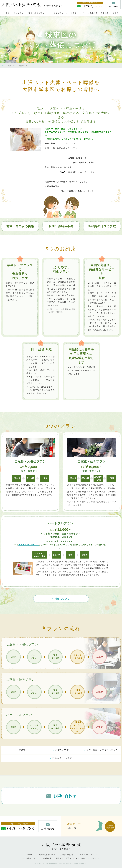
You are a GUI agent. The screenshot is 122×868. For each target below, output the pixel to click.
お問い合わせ (81, 858)
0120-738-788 (92, 6)
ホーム (4, 66)
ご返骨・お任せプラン (13, 13)
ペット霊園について (75, 13)
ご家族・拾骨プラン (35, 13)
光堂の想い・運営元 (109, 13)
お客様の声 (93, 13)
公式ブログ (96, 858)
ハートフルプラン (56, 13)
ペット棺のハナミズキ (29, 545)
